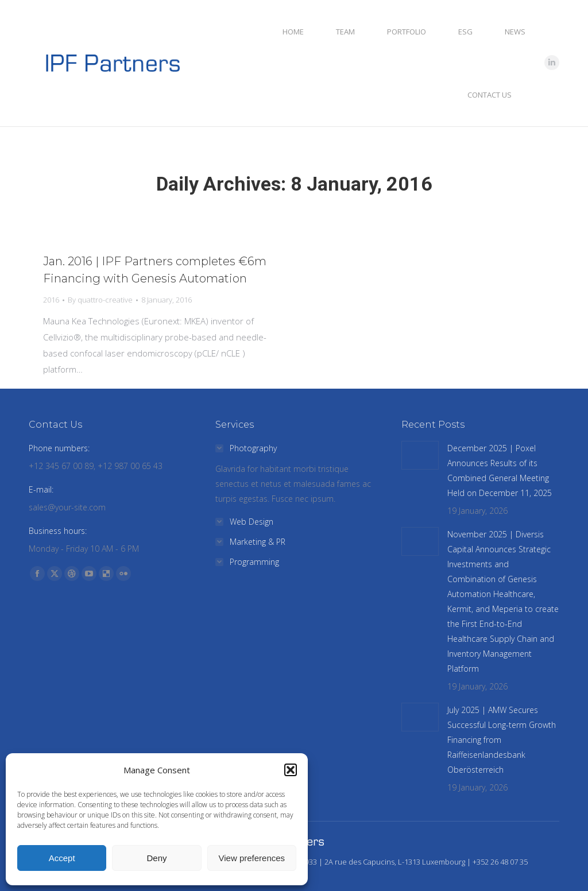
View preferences (252, 858)
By (100, 300)
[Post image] (420, 455)
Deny (156, 858)
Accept (62, 858)
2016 (51, 300)
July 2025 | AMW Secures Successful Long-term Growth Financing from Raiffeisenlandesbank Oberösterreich (502, 740)
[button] (291, 770)
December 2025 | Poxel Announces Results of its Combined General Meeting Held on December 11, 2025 (500, 470)
